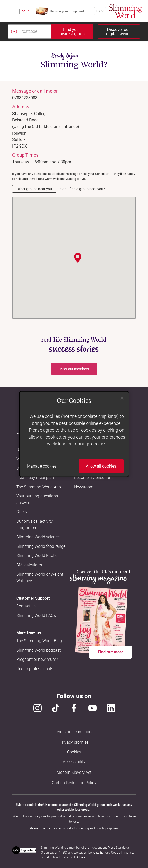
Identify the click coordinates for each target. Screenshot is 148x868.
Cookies (74, 752)
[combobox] (51, 31)
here (82, 857)
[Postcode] (29, 31)
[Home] (125, 11)
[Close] (122, 398)
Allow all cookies (101, 466)
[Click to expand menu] (11, 11)
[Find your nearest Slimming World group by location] (14, 31)
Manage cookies (42, 466)
